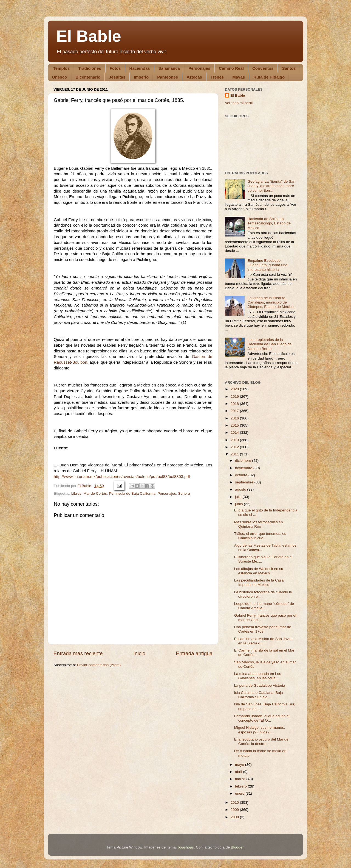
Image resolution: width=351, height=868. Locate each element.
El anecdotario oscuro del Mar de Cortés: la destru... (261, 742)
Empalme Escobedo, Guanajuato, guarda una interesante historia (267, 265)
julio (239, 497)
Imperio (141, 77)
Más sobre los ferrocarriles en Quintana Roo (259, 524)
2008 (235, 817)
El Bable (89, 36)
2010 (235, 802)
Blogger (237, 847)
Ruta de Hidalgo (269, 77)
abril (239, 772)
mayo (240, 765)
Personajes (199, 68)
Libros (76, 493)
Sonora (184, 493)
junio (239, 504)
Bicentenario (88, 77)
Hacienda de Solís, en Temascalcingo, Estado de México (269, 223)
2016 (235, 418)
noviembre (244, 468)
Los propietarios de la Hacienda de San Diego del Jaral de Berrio (270, 344)
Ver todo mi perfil (239, 103)
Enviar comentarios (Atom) (99, 665)
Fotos (115, 68)
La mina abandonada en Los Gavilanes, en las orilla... (258, 676)
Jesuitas (117, 77)
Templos (62, 68)
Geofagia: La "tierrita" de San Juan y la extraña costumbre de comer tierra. (271, 186)
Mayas (239, 77)
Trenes (217, 77)
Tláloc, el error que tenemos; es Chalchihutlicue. (260, 536)
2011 (235, 454)
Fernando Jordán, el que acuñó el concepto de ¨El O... (262, 718)
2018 (235, 404)
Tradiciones (90, 68)
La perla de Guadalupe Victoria (260, 685)
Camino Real (231, 68)
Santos (289, 68)
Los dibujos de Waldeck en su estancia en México (259, 571)
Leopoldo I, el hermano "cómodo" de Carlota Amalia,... (264, 606)
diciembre (244, 461)
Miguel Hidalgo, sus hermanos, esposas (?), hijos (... (260, 730)
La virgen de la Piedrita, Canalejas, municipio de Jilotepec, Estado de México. (271, 302)
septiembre (245, 482)
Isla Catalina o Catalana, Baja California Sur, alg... (259, 695)
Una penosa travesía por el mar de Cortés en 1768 (263, 629)
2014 (235, 432)
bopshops (186, 847)
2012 (235, 447)
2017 (235, 411)
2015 (235, 425)
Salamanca (169, 68)
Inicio (139, 653)
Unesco (60, 77)
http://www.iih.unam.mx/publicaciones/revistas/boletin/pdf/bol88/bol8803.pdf (122, 477)
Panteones (168, 77)
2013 (235, 440)
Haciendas (140, 68)
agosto (241, 489)
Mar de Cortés (95, 493)
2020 (235, 389)
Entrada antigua (194, 653)
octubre (242, 475)
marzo (241, 779)
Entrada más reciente (78, 653)
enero (240, 793)
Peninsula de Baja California (132, 493)
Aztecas (194, 77)
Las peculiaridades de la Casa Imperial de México (259, 582)
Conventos (263, 68)
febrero (241, 786)
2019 (235, 397)
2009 (235, 810)
